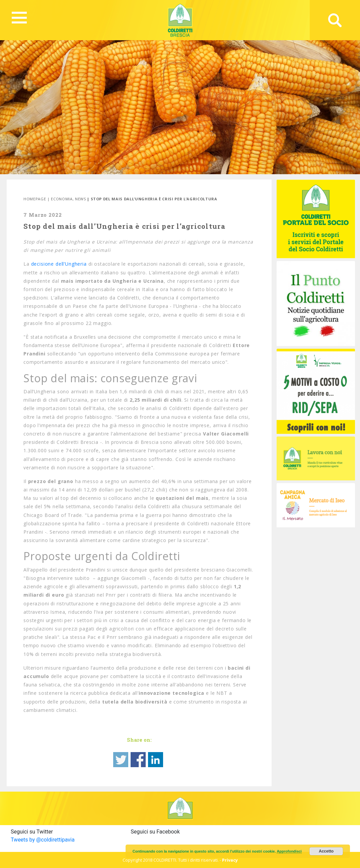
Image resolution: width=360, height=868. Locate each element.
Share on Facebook (138, 760)
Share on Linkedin (156, 760)
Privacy (230, 860)
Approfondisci (289, 851)
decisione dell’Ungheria (59, 264)
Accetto (326, 851)
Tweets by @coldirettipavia (43, 840)
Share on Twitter (121, 760)
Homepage (35, 199)
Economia (62, 199)
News (81, 199)
